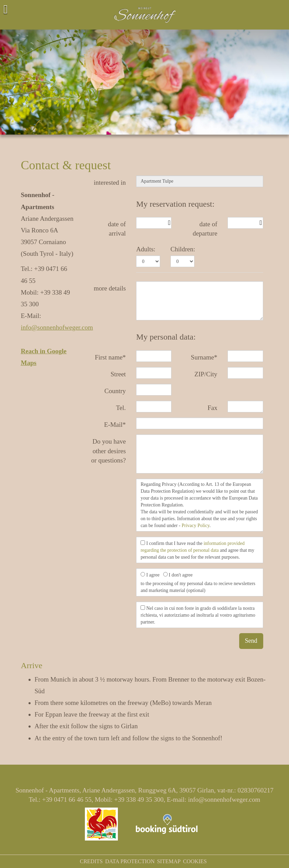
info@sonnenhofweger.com (57, 327)
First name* (110, 357)
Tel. (121, 408)
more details (110, 288)
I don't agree (178, 575)
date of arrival (117, 229)
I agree (150, 575)
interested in (110, 182)
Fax (213, 408)
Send (251, 641)
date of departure (205, 229)
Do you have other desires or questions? (108, 451)
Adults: (146, 249)
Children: (183, 249)
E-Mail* (115, 425)
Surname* (204, 357)
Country (115, 391)
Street (118, 374)
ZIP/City (206, 374)
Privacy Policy (195, 526)
